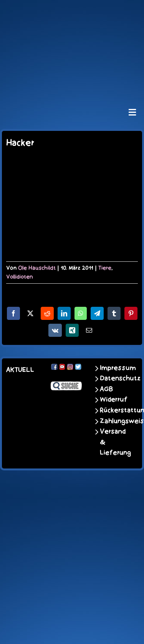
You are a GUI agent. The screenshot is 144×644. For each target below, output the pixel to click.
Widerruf (113, 400)
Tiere (105, 268)
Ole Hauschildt (37, 268)
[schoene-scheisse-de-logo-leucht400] (72, 12)
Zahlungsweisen (113, 421)
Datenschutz (113, 378)
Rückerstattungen (113, 410)
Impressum (113, 368)
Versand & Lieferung (113, 442)
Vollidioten (20, 277)
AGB (106, 389)
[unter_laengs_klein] (72, 82)
